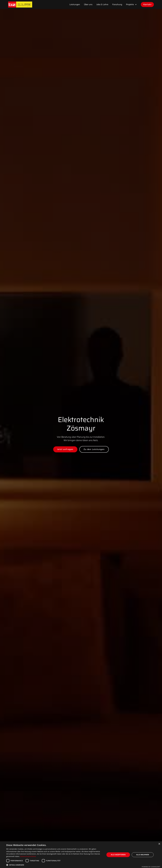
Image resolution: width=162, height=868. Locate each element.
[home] (20, 5)
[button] (131, 5)
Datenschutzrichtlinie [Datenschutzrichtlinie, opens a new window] (28, 856)
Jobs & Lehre (102, 4)
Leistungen (75, 4)
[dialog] (81, 855)
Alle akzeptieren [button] (118, 855)
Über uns (88, 4)
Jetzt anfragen (65, 449)
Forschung (117, 4)
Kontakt (147, 4)
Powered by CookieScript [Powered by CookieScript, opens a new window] (151, 867)
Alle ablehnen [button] (143, 855)
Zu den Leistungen (94, 449)
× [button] (159, 844)
